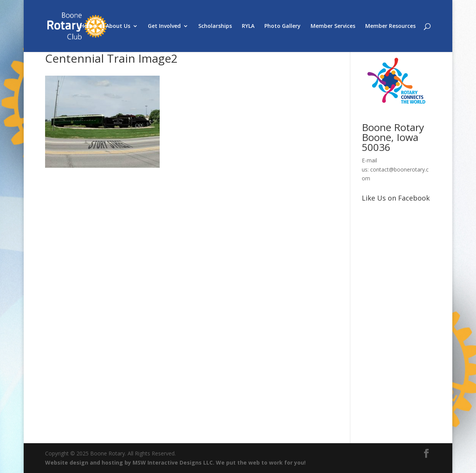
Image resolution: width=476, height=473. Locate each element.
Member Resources (390, 26)
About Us (118, 26)
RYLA (248, 26)
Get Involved (164, 26)
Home (88, 26)
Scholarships (215, 26)
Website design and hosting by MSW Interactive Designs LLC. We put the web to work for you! (175, 462)
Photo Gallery (283, 26)
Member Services (333, 26)
